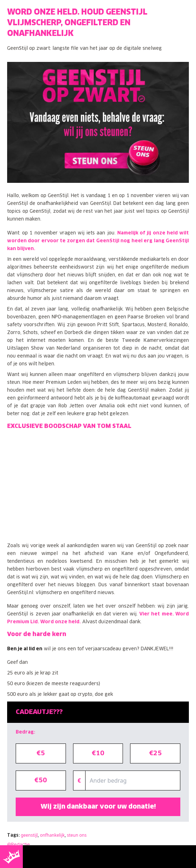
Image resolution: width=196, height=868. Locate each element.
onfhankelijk (52, 835)
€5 (41, 753)
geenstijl (29, 835)
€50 (41, 780)
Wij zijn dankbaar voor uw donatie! (98, 807)
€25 (155, 753)
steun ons (77, 835)
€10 (98, 753)
